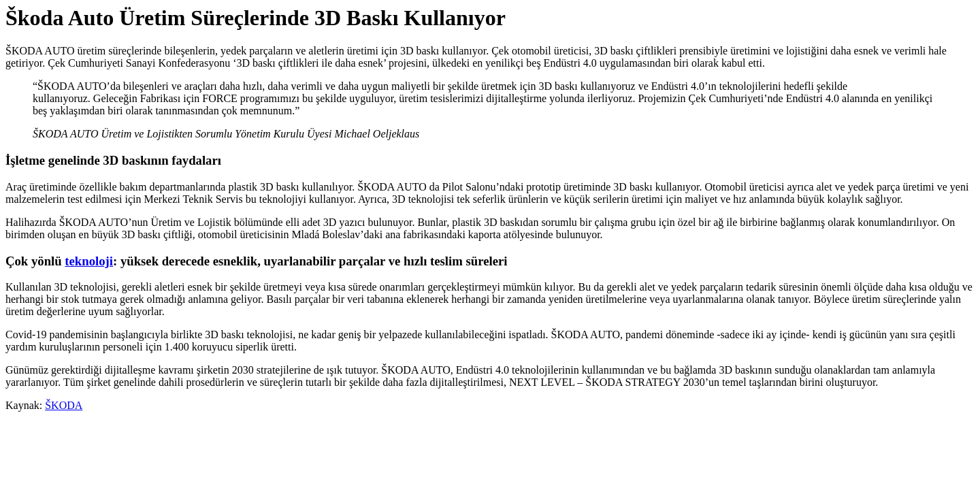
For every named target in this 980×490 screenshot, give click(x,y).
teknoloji (89, 261)
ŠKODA (64, 405)
